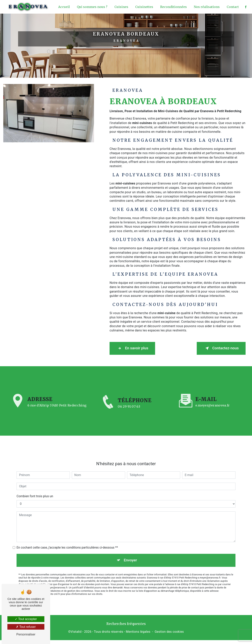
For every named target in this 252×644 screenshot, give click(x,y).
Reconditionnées (173, 7)
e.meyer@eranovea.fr (213, 400)
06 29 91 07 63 (129, 411)
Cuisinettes (144, 7)
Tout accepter (26, 619)
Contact (232, 7)
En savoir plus (133, 348)
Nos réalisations (206, 7)
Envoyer (130, 554)
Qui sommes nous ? (92, 7)
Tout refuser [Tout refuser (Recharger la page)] (26, 627)
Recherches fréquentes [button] (126, 623)
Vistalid (76, 631)
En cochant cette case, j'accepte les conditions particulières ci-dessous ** (67, 542)
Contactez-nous (220, 348)
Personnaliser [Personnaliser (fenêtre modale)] (26, 634)
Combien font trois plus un (35, 491)
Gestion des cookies (169, 631)
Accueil (64, 7)
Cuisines (121, 7)
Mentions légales (138, 631)
